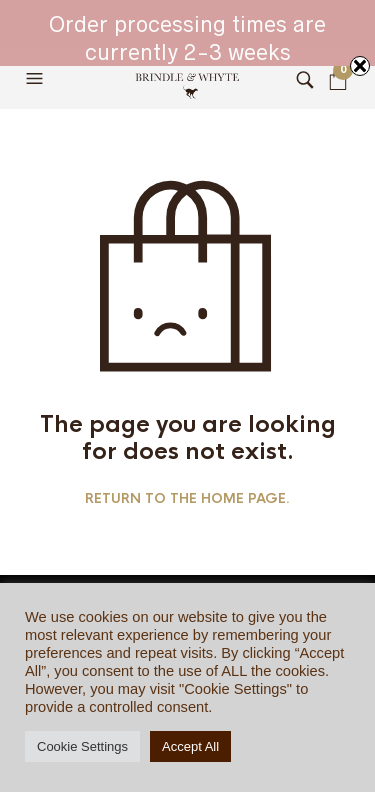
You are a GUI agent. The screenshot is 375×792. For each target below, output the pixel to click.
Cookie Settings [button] (82, 746)
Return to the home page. (187, 499)
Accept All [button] (190, 746)
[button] (37, 79)
